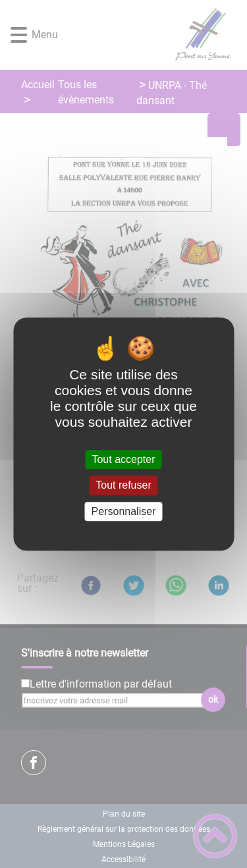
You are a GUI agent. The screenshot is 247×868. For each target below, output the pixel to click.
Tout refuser (123, 486)
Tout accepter (123, 459)
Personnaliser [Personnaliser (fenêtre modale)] (124, 511)
